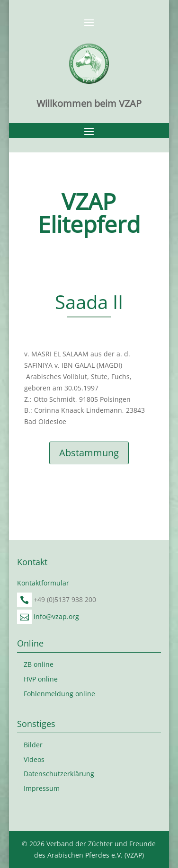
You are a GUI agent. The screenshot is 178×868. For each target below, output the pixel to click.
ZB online (39, 664)
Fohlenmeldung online (59, 694)
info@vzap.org (56, 616)
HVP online (41, 679)
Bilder (33, 745)
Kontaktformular (43, 583)
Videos (34, 759)
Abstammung (89, 453)
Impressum (42, 788)
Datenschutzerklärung (59, 774)
